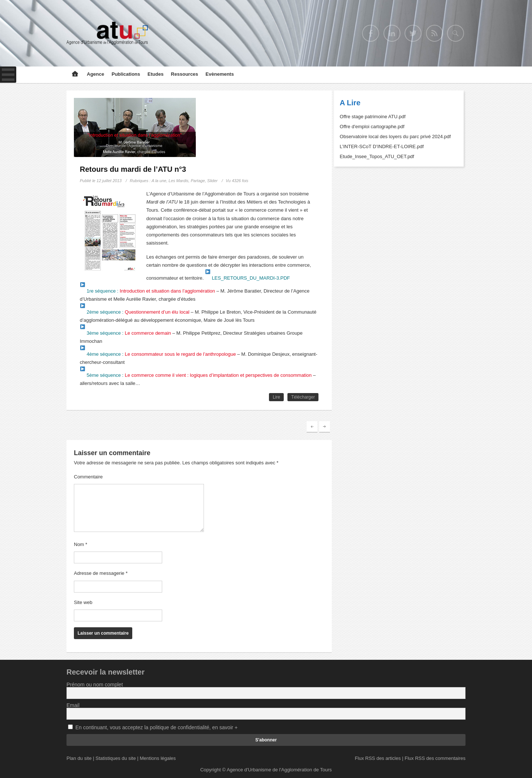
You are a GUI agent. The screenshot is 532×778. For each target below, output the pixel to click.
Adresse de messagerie (101, 573)
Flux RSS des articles (378, 758)
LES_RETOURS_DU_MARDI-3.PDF (248, 278)
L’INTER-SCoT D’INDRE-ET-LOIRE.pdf (382, 146)
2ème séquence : (135, 312)
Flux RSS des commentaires (435, 758)
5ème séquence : (196, 375)
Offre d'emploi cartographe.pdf (372, 127)
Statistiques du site (116, 758)
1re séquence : (148, 291)
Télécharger (303, 397)
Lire (276, 397)
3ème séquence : (126, 333)
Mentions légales (158, 758)
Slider (212, 181)
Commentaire (88, 477)
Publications (126, 74)
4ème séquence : (158, 354)
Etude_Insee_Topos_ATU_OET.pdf (377, 156)
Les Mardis (178, 181)
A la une (159, 181)
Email (73, 705)
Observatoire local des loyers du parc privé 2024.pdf (395, 137)
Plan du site (79, 758)
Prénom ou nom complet (95, 685)
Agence (96, 74)
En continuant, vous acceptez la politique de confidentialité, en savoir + (156, 727)
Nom (81, 544)
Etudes (155, 74)
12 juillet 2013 (109, 181)
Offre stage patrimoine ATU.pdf (373, 117)
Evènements (220, 74)
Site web (83, 602)
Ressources (185, 74)
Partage (198, 181)
